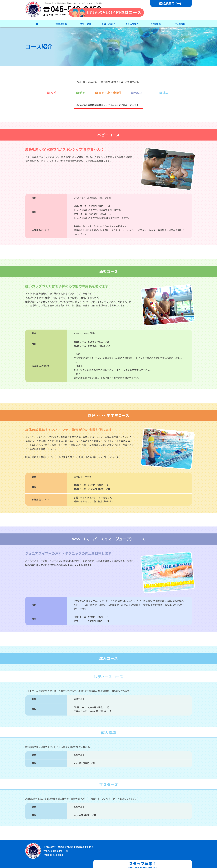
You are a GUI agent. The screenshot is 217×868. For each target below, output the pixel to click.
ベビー (53, 93)
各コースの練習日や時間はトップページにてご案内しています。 (108, 105)
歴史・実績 (85, 24)
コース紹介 (108, 24)
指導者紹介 (61, 24)
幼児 (81, 93)
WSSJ (136, 93)
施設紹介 (156, 24)
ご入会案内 (132, 24)
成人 (164, 93)
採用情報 (180, 24)
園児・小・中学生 (108, 93)
